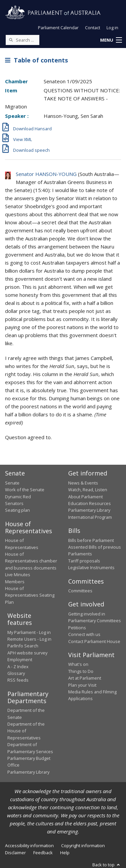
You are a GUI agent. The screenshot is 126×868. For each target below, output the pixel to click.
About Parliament (86, 497)
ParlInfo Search (23, 646)
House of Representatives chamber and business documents (31, 561)
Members (15, 582)
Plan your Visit (82, 685)
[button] (111, 40)
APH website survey (27, 653)
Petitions (77, 628)
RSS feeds (18, 680)
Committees (80, 591)
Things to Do (81, 671)
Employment (20, 659)
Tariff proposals (84, 561)
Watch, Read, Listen (88, 490)
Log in (112, 28)
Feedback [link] (43, 853)
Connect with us (84, 634)
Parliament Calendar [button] (58, 28)
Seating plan (17, 510)
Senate (12, 483)
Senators (14, 503)
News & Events (83, 483)
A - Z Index (18, 667)
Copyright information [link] (83, 846)
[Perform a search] (11, 40)
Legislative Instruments (91, 567)
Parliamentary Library (89, 510)
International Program (90, 517)
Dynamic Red (18, 497)
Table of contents (36, 60)
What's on (78, 664)
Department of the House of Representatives (26, 731)
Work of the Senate (25, 490)
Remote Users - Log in (29, 639)
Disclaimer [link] (15, 853)
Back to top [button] (107, 865)
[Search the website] (23, 40)
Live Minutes (18, 575)
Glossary (16, 673)
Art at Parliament (85, 678)
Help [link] (65, 853)
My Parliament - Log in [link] (29, 632)
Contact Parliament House (94, 641)
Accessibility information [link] (29, 846)
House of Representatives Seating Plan (30, 595)
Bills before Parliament (91, 540)
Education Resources (90, 503)
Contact (93, 28)
